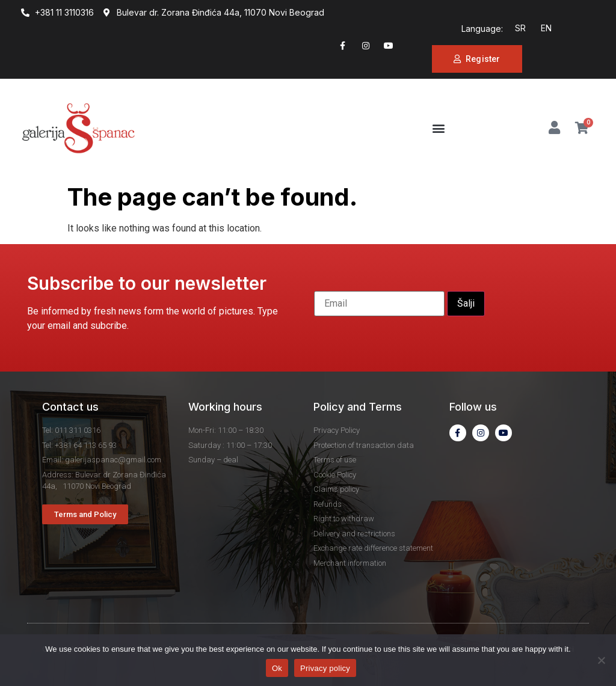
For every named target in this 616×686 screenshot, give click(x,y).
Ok (277, 668)
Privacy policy (325, 668)
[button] (439, 128)
